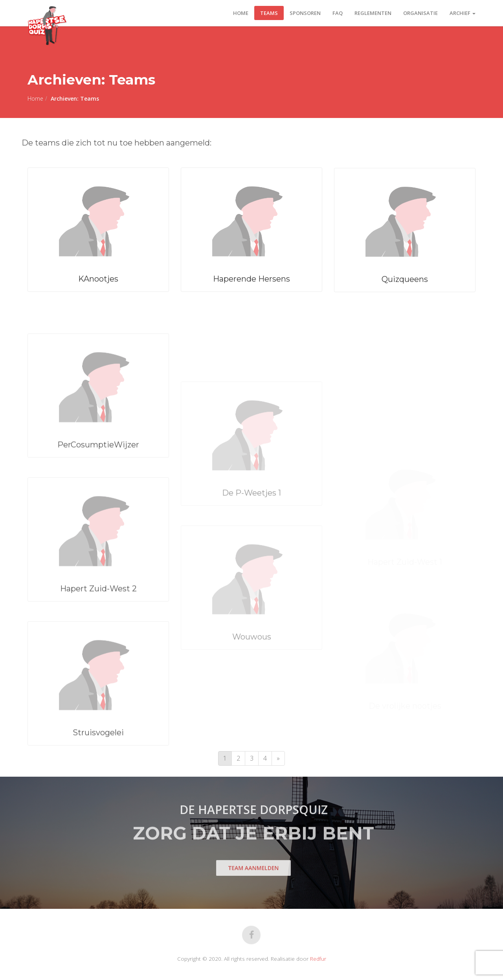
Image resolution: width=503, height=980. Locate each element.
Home (241, 13)
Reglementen (373, 13)
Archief (463, 13)
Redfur (318, 959)
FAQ (338, 13)
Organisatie (420, 13)
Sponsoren (305, 13)
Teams (269, 13)
